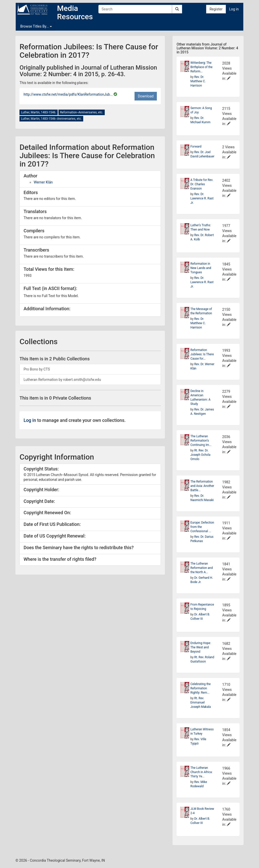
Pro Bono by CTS (37, 369)
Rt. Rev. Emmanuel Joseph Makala (201, 702)
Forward (196, 147)
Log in (234, 9)
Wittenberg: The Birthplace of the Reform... (201, 67)
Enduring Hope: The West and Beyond (201, 647)
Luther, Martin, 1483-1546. (39, 112)
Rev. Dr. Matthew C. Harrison (198, 81)
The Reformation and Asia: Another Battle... (202, 486)
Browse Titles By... (36, 26)
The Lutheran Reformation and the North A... (202, 568)
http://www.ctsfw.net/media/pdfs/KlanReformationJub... (69, 94)
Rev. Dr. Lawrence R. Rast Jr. (202, 198)
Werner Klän (43, 182)
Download (146, 96)
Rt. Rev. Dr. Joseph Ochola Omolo (200, 455)
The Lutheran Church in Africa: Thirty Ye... (201, 772)
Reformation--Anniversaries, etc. (81, 112)
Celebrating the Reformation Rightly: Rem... (201, 688)
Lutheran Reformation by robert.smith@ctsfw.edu (62, 380)
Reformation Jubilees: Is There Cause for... (202, 354)
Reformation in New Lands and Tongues (201, 268)
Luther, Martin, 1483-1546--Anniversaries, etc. (51, 119)
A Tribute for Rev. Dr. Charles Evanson (202, 184)
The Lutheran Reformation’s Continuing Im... (201, 441)
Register (216, 9)
